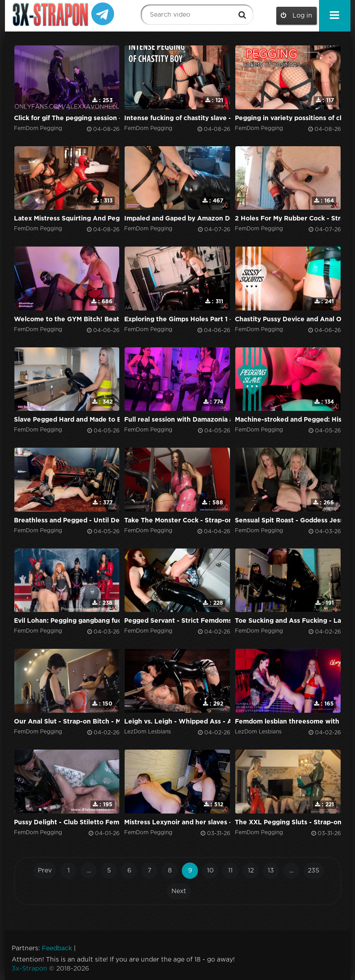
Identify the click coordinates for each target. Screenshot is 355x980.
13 (271, 871)
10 (210, 871)
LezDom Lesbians (148, 732)
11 (230, 871)
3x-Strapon (29, 969)
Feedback (57, 949)
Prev (45, 871)
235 (314, 871)
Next (179, 891)
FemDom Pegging (38, 128)
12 (251, 871)
